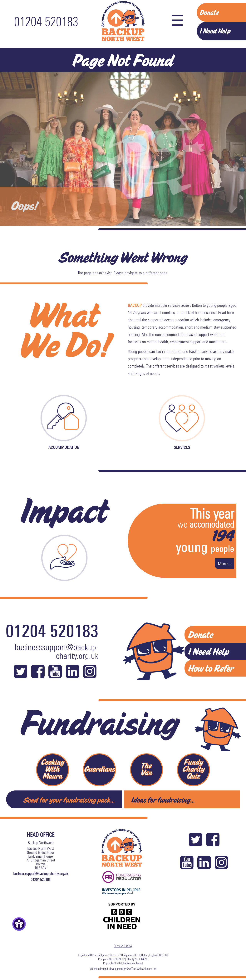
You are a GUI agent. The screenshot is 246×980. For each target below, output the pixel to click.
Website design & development (107, 968)
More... (225, 564)
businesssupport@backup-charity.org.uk (57, 652)
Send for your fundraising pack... (69, 800)
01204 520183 (46, 22)
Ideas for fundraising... (163, 800)
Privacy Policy (123, 945)
